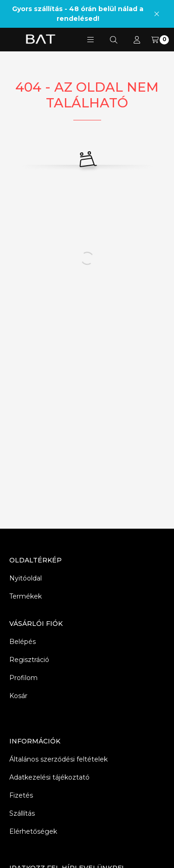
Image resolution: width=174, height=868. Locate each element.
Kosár (18, 696)
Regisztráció (29, 660)
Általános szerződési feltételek (58, 759)
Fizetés (21, 795)
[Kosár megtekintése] (160, 40)
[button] (90, 40)
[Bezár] (157, 14)
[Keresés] (114, 40)
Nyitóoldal (26, 578)
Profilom (23, 678)
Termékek (26, 596)
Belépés (23, 642)
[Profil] (137, 40)
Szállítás (22, 813)
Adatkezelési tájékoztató (49, 777)
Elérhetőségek (33, 831)
